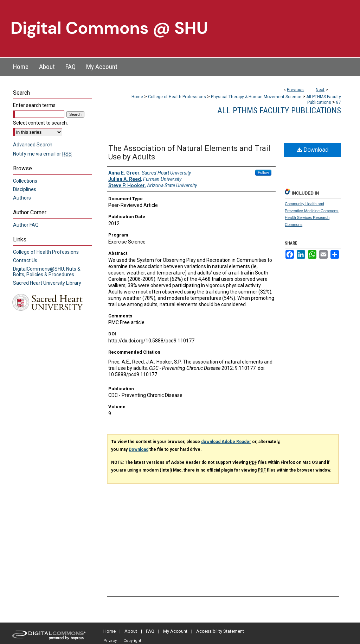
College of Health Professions (177, 97)
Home (137, 97)
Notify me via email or (42, 154)
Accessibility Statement (220, 631)
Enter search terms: (35, 105)
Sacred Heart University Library (47, 283)
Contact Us (25, 260)
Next (320, 90)
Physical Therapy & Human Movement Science (256, 97)
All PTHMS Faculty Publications (279, 111)
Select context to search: (40, 123)
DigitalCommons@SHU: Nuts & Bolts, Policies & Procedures (47, 272)
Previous (295, 90)
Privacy (110, 641)
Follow (263, 172)
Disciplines (25, 189)
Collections (25, 181)
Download (313, 150)
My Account (175, 631)
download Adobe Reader (226, 442)
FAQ (150, 631)
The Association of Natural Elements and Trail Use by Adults (189, 153)
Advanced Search (33, 145)
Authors (22, 198)
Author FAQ (26, 225)
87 (339, 102)
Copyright (132, 641)
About (131, 631)
